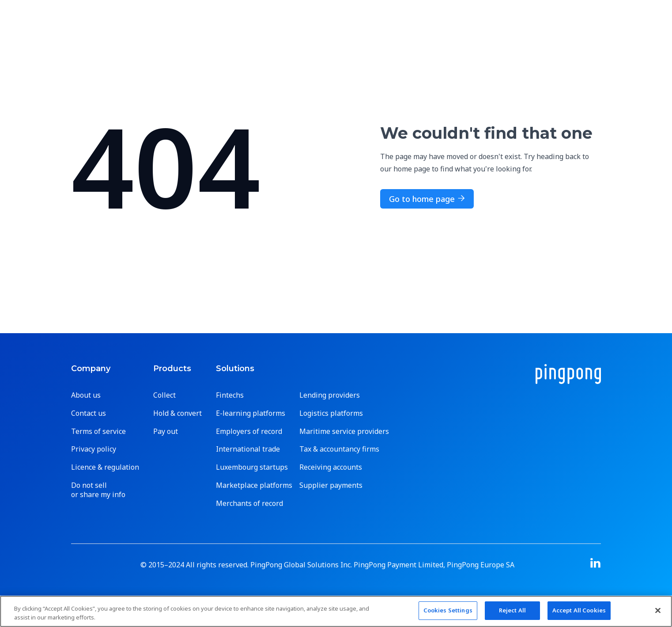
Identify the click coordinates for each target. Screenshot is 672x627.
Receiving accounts (331, 467)
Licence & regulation (105, 467)
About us (86, 395)
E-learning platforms (251, 413)
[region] (336, 611)
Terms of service (98, 431)
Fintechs (230, 395)
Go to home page (427, 199)
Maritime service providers (344, 431)
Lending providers (330, 395)
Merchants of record (249, 503)
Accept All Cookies (579, 610)
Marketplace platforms (254, 485)
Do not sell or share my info (98, 490)
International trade (248, 449)
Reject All (512, 610)
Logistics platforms (331, 413)
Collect (164, 395)
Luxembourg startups (252, 467)
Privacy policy (94, 449)
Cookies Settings (448, 610)
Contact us (89, 413)
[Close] (658, 610)
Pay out (166, 431)
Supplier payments (331, 485)
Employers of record (249, 431)
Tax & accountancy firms (339, 449)
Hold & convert (177, 413)
